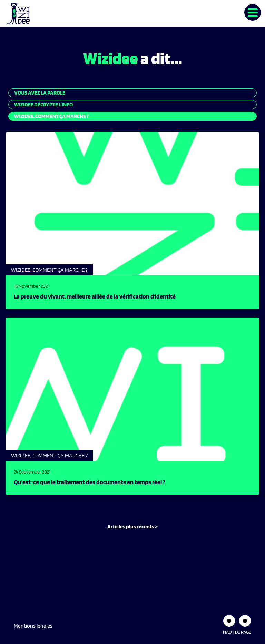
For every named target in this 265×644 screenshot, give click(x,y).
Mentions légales (33, 626)
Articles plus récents (131, 526)
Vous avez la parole (40, 93)
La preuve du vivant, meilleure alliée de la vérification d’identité (95, 296)
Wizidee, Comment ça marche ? (51, 116)
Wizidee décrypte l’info (43, 104)
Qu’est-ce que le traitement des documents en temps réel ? (90, 482)
